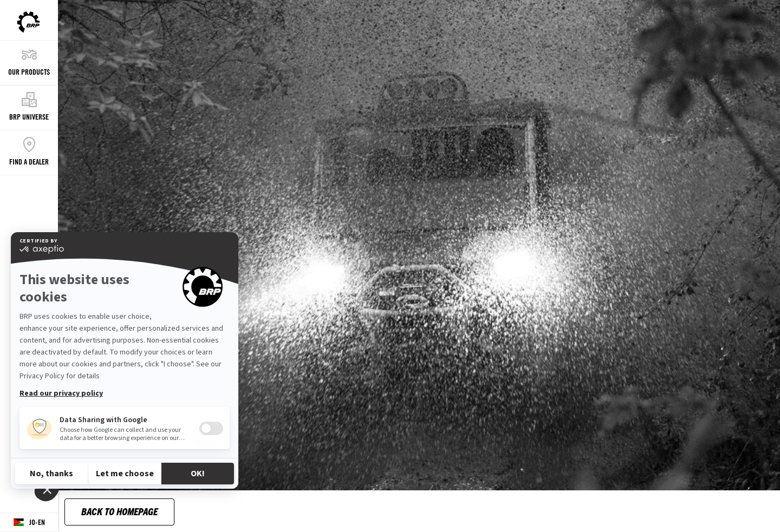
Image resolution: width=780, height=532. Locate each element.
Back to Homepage (119, 511)
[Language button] (29, 523)
